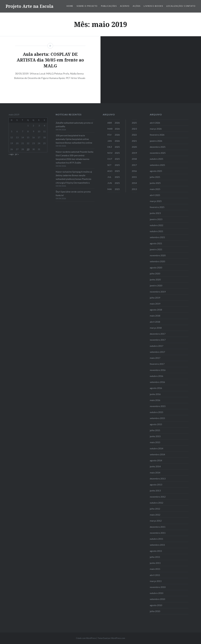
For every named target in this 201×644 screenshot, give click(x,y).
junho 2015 (155, 436)
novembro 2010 (158, 587)
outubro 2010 (156, 593)
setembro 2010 (157, 599)
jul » (17, 154)
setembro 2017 (157, 352)
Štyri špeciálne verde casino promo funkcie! (73, 193)
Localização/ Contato (181, 6)
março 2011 (156, 581)
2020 (134, 147)
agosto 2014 (156, 460)
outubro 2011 (156, 539)
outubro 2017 (156, 346)
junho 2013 (155, 490)
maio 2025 (155, 189)
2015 (134, 177)
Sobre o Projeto (87, 6)
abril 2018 (155, 322)
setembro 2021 (157, 237)
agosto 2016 (156, 388)
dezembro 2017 (158, 334)
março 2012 (156, 521)
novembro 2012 (158, 497)
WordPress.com (118, 638)
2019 (134, 153)
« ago (11, 154)
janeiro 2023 (156, 219)
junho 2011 (155, 563)
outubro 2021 (156, 231)
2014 (134, 183)
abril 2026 (155, 123)
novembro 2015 (158, 406)
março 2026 (156, 129)
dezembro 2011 (158, 527)
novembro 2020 (158, 255)
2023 (134, 129)
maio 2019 (155, 304)
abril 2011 (155, 575)
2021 (134, 141)
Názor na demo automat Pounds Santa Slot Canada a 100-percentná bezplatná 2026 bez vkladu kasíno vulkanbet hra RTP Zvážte (74, 157)
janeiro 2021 (156, 249)
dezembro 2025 (158, 147)
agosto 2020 (156, 267)
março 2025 (156, 201)
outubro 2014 (156, 448)
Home (70, 6)
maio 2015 (155, 442)
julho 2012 (155, 509)
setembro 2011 (157, 545)
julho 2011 (155, 557)
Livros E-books (153, 6)
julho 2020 (155, 273)
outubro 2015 (156, 412)
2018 (134, 159)
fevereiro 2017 (157, 364)
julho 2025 (155, 177)
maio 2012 (155, 515)
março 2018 (156, 328)
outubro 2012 (156, 503)
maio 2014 (155, 473)
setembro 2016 (157, 382)
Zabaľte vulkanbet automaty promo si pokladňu (74, 124)
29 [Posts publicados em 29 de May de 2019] (28, 149)
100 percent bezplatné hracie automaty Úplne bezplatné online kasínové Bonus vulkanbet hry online (74, 139)
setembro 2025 (157, 165)
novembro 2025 (158, 153)
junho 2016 (155, 394)
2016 (134, 171)
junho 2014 (155, 466)
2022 (134, 135)
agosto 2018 (156, 310)
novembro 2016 (158, 370)
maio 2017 (155, 358)
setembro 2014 (157, 454)
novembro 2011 (158, 533)
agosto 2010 (156, 605)
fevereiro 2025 (157, 207)
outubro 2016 (156, 376)
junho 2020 (155, 279)
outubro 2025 (156, 159)
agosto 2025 (156, 171)
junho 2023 (155, 213)
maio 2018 (155, 316)
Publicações (109, 6)
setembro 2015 (157, 418)
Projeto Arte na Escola (30, 6)
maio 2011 (155, 569)
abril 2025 (155, 195)
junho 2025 (155, 183)
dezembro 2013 (158, 479)
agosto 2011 (156, 551)
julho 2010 (155, 611)
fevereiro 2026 (157, 135)
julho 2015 (155, 430)
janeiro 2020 (156, 285)
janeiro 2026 (156, 141)
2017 (134, 165)
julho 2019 (155, 298)
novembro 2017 (158, 340)
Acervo (125, 6)
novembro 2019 (158, 292)
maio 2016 (155, 400)
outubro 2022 (156, 225)
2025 (134, 123)
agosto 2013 (156, 484)
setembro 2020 (157, 261)
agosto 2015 (156, 424)
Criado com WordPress (86, 638)
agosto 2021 (156, 243)
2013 (134, 189)
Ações (137, 6)
